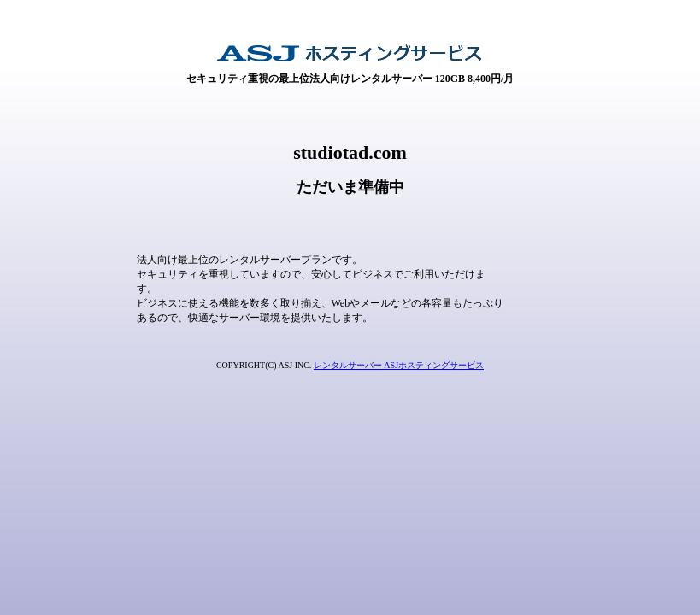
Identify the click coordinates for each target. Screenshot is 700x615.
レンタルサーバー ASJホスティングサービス (399, 365)
